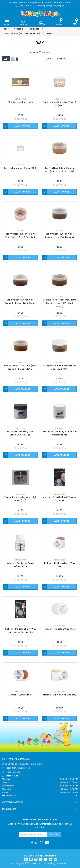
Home (6, 29)
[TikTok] (36, 843)
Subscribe (54, 834)
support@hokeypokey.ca (18, 768)
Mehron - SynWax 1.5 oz (21, 695)
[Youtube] (47, 843)
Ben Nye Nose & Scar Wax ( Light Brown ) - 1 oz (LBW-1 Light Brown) (60, 303)
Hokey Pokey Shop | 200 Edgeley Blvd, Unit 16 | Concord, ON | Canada (40, 3)
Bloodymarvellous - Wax (21, 102)
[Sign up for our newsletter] (33, 834)
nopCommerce (47, 856)
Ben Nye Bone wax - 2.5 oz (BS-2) (21, 168)
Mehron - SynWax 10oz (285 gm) (60, 695)
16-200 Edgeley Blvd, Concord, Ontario (24, 764)
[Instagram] (42, 843)
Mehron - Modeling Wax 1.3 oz (60, 629)
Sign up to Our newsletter (40, 820)
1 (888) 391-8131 (13, 772)
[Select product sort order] (67, 59)
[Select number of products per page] (50, 59)
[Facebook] (32, 843)
